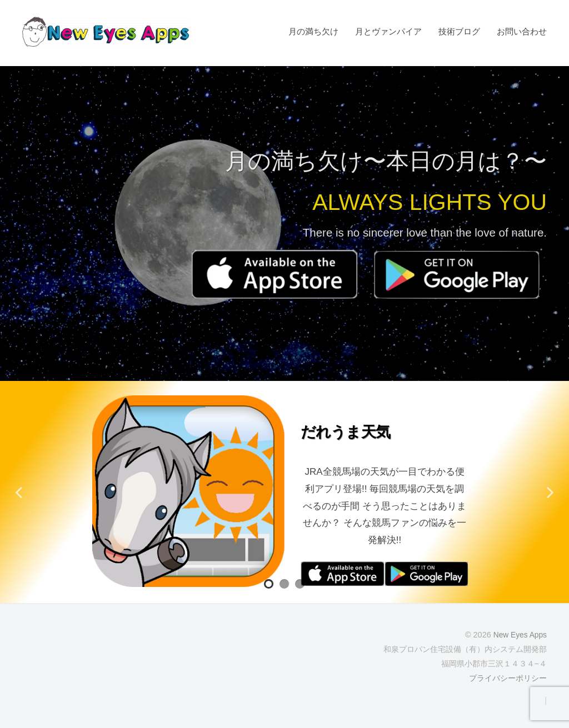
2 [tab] (284, 584)
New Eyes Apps (519, 635)
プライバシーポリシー (508, 678)
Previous (19, 492)
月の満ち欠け (313, 31)
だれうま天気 (353, 431)
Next (550, 492)
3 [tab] (300, 584)
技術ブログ (459, 31)
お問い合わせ (522, 31)
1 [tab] (269, 584)
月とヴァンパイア (388, 31)
